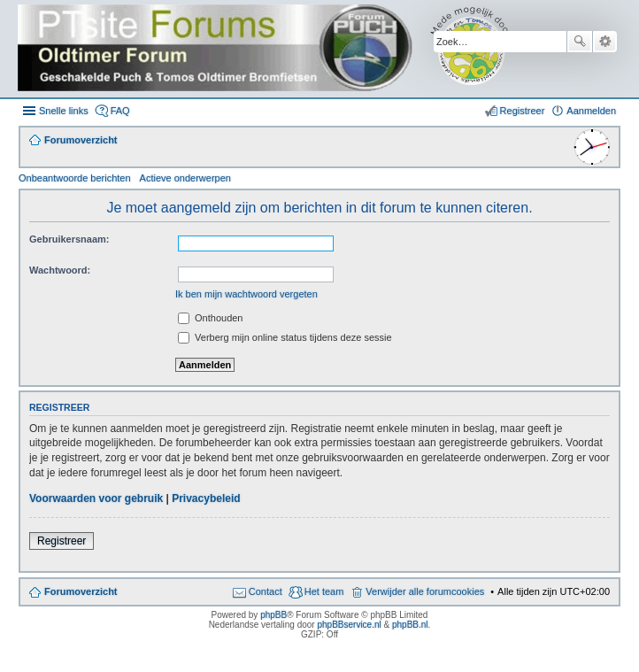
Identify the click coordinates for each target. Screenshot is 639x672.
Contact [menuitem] (266, 591)
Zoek (580, 42)
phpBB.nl (410, 625)
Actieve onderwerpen (185, 178)
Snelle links (64, 111)
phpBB (273, 615)
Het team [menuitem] (324, 591)
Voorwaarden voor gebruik (96, 498)
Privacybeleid (206, 498)
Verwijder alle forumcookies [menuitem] (425, 591)
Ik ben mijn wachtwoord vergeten (246, 294)
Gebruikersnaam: (69, 239)
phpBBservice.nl (349, 625)
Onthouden (211, 318)
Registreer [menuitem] (523, 111)
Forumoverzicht (81, 591)
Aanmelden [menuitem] (591, 111)
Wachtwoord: (60, 270)
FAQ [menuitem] (120, 111)
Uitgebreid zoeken (605, 42)
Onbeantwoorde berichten (75, 178)
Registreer (62, 541)
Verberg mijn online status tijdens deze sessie (285, 337)
